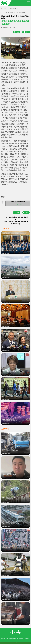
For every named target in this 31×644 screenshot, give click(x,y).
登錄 (21, 204)
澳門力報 (3, 9)
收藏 (18, 32)
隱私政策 (21, 638)
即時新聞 (13, 9)
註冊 (15, 204)
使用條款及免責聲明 (12, 638)
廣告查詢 (27, 638)
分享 (27, 32)
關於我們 (4, 638)
